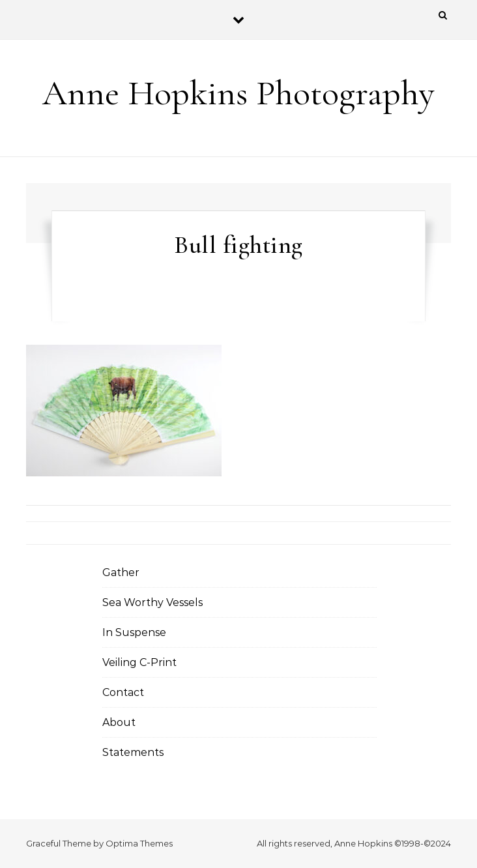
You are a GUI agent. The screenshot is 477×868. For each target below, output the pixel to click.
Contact (123, 692)
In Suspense (134, 632)
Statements (133, 752)
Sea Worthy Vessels (152, 602)
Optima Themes (139, 843)
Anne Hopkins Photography (238, 93)
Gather (121, 572)
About (119, 722)
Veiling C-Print (139, 662)
